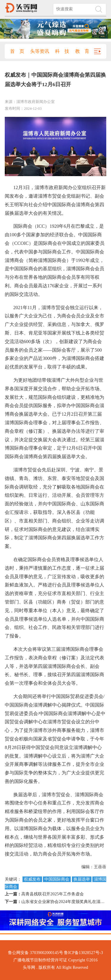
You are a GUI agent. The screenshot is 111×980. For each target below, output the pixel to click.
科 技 (62, 51)
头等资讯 (40, 51)
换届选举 (82, 879)
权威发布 (32, 879)
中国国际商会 (57, 879)
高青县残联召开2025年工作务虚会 (53, 894)
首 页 (17, 51)
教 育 (82, 51)
